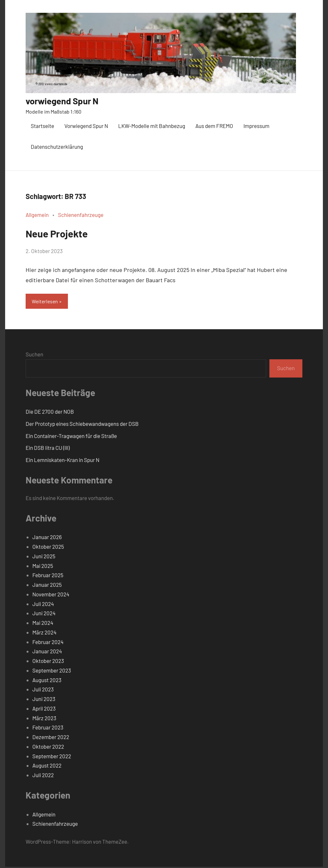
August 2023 (47, 681)
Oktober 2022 (48, 747)
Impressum (256, 126)
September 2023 (52, 671)
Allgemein (37, 215)
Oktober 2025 (48, 548)
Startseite (42, 126)
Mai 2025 (43, 567)
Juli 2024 (43, 605)
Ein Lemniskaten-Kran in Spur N (62, 461)
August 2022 (47, 767)
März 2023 (44, 719)
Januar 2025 (47, 586)
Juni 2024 (44, 614)
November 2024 (51, 595)
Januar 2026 (47, 538)
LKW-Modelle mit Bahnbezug (152, 126)
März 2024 (44, 633)
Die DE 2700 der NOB (50, 413)
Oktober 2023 (48, 662)
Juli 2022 (43, 776)
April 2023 (44, 709)
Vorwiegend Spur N (86, 126)
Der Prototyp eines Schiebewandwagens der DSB (82, 425)
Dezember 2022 (51, 738)
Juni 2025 (44, 557)
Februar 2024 (48, 643)
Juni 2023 (44, 700)
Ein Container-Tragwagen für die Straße (71, 437)
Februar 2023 (48, 729)
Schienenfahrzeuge (81, 215)
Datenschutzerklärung (57, 147)
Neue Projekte (66, 232)
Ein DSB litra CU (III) (48, 449)
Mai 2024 (43, 624)
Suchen (34, 355)
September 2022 (52, 757)
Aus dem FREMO (214, 126)
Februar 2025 (48, 576)
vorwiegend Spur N (68, 100)
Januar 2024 (47, 652)
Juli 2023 (43, 690)
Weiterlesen (46, 301)
